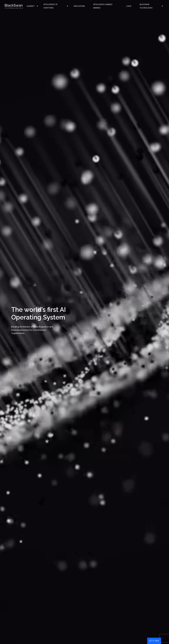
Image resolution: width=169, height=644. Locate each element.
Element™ (36, 7)
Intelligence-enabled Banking (104, 7)
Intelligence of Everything (58, 7)
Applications (80, 7)
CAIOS (128, 7)
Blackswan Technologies (149, 7)
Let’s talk (154, 641)
